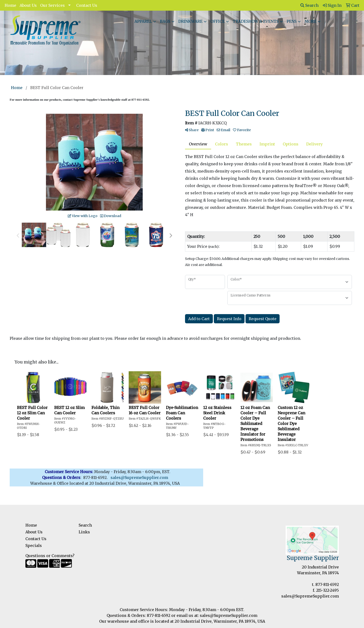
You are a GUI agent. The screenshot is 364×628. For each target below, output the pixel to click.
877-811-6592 (327, 584)
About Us (28, 5)
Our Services (52, 5)
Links (84, 532)
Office (218, 21)
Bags (165, 21)
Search (309, 5)
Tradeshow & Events (256, 21)
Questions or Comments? (50, 556)
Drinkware (190, 21)
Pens (292, 21)
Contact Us (87, 5)
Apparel (143, 21)
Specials (34, 545)
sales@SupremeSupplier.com (310, 596)
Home (10, 5)
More (310, 21)
